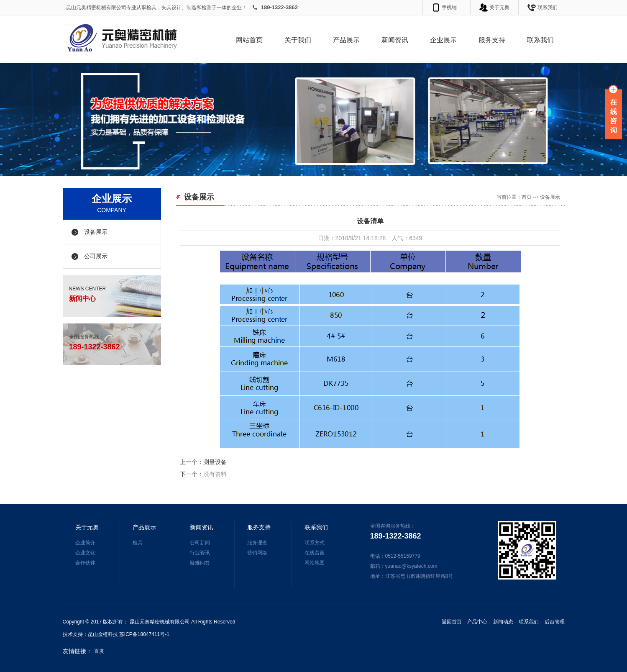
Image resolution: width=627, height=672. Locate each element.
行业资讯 (200, 553)
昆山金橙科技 (103, 634)
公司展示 (96, 256)
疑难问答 (200, 563)
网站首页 (249, 40)
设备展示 (96, 232)
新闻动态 (503, 622)
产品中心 (477, 622)
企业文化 (85, 553)
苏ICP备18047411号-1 (144, 634)
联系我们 (548, 8)
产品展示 (346, 40)
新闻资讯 (395, 40)
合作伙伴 (85, 563)
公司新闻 (200, 543)
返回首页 (452, 622)
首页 (527, 197)
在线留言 (315, 553)
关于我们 (298, 40)
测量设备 (215, 462)
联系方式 (315, 543)
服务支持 (492, 40)
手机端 (449, 8)
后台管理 (555, 622)
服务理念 (257, 543)
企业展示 (443, 40)
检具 (138, 543)
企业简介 (85, 543)
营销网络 (257, 553)
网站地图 (315, 563)
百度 (99, 651)
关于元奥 (499, 8)
